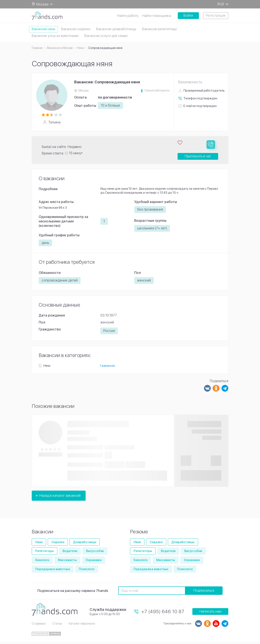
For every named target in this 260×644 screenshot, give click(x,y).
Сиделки (58, 544)
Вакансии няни (43, 29)
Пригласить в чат (198, 158)
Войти (188, 16)
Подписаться (204, 593)
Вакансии (42, 534)
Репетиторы (44, 553)
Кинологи (42, 562)
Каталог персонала (82, 626)
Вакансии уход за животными (55, 36)
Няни (39, 544)
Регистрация (216, 16)
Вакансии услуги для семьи (106, 36)
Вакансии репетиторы (159, 29)
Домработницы (85, 544)
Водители (70, 553)
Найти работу (128, 16)
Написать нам (210, 614)
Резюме (139, 534)
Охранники (94, 562)
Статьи (57, 626)
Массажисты (67, 562)
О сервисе (39, 626)
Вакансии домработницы (116, 29)
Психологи (87, 571)
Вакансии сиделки (76, 29)
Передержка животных (53, 571)
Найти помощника (157, 16)
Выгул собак (95, 553)
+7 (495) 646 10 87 (163, 614)
